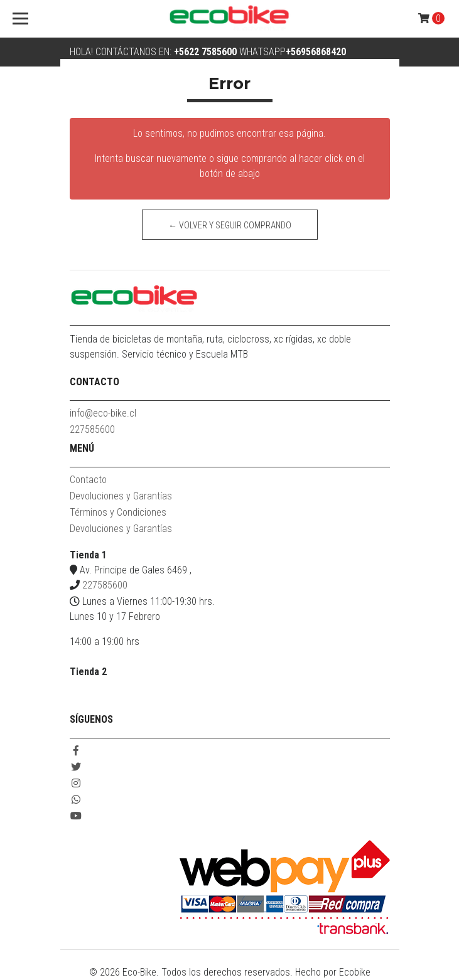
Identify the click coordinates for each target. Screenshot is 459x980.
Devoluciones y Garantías (121, 496)
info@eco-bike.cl (103, 413)
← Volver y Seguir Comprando (230, 225)
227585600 (92, 429)
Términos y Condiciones (118, 512)
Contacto (88, 480)
